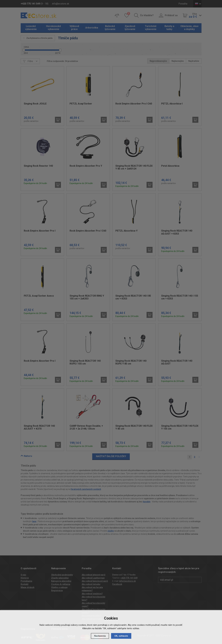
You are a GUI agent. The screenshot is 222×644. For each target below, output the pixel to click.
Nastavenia (100, 636)
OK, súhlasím (121, 636)
